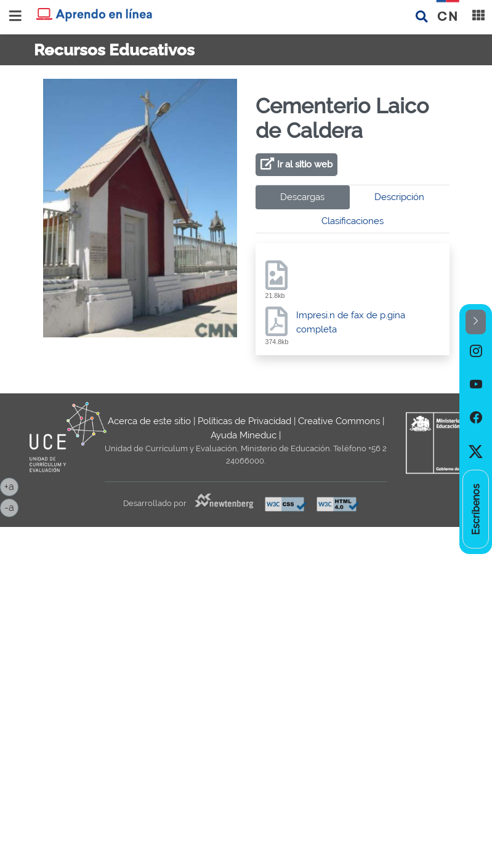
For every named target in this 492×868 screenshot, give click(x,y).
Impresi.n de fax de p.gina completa (351, 322)
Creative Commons (339, 421)
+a (11, 486)
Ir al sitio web (305, 164)
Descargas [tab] (302, 197)
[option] (476, 351)
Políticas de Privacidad (244, 421)
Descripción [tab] (399, 197)
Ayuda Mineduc (244, 435)
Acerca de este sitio (149, 421)
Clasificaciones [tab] (353, 221)
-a (11, 507)
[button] (476, 322)
